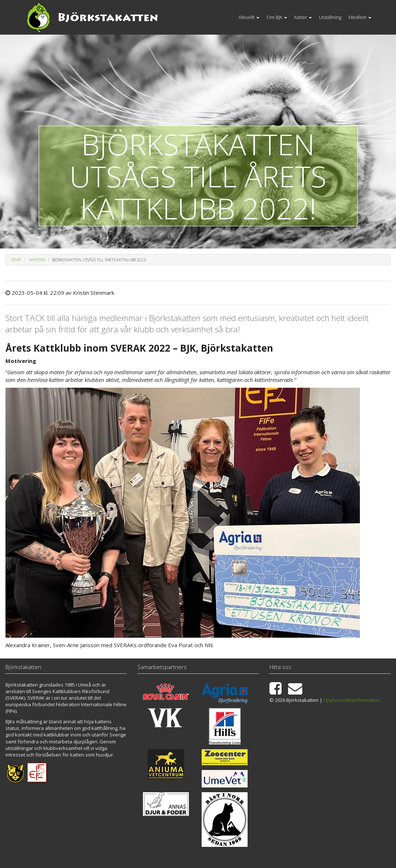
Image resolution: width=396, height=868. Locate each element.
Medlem (360, 17)
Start (16, 260)
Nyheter (37, 260)
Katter (303, 17)
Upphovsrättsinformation (352, 700)
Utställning (330, 17)
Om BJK (277, 17)
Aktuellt (249, 17)
